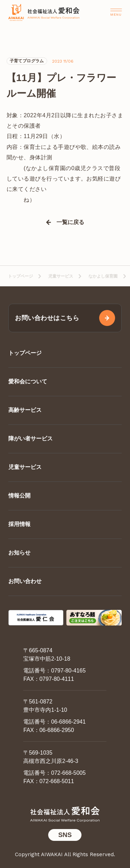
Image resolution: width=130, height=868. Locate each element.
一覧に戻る (70, 222)
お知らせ (19, 553)
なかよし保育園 (103, 276)
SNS (65, 835)
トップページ (20, 276)
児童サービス (61, 276)
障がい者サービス (31, 439)
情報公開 (19, 496)
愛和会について (28, 381)
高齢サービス (25, 410)
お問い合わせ (25, 581)
